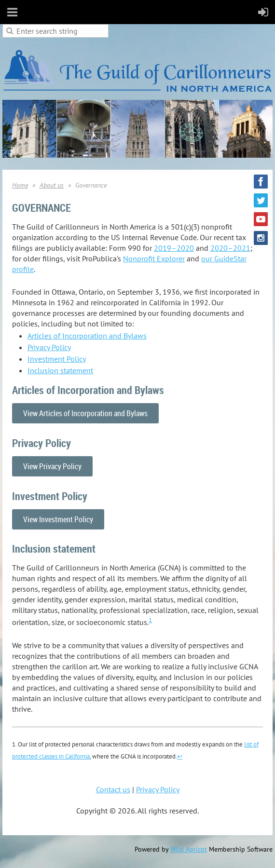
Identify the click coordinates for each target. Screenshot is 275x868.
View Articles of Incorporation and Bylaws (85, 413)
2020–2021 (230, 248)
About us (52, 185)
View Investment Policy (58, 519)
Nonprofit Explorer (154, 258)
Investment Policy (57, 359)
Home (20, 185)
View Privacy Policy (52, 466)
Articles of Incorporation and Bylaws (87, 336)
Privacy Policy (49, 347)
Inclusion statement (60, 370)
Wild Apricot (189, 849)
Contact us (113, 789)
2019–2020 (174, 248)
